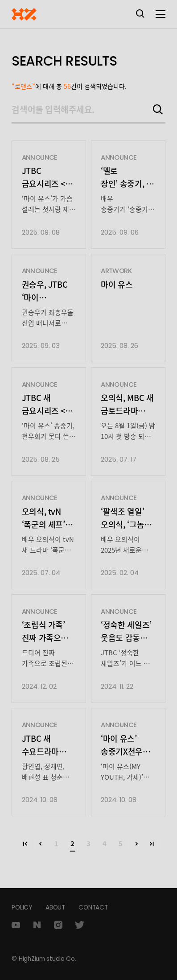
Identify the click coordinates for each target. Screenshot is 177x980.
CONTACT (93, 908)
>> (152, 844)
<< (25, 844)
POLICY (22, 908)
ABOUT (55, 908)
